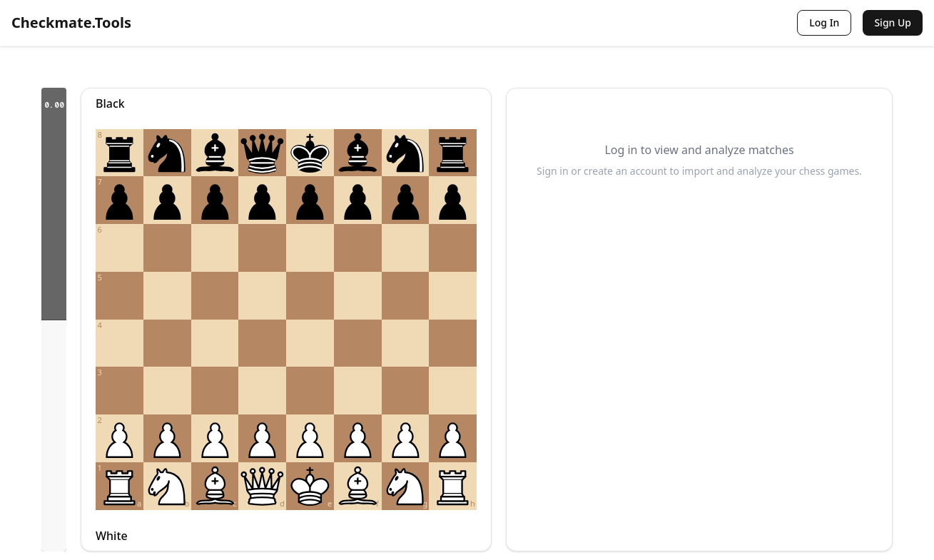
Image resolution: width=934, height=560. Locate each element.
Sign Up (893, 22)
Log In (824, 22)
